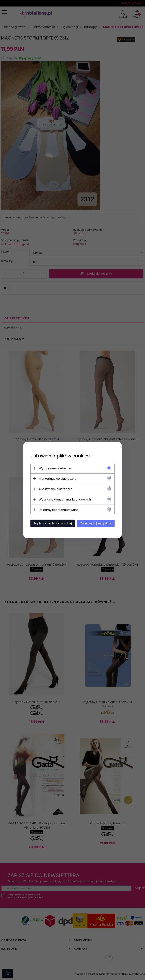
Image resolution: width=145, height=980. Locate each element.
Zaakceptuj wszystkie (97, 523)
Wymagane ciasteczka (55, 468)
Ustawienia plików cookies (60, 456)
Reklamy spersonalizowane (58, 510)
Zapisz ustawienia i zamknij (52, 523)
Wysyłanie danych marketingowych (64, 499)
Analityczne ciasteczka (55, 489)
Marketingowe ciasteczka (57, 478)
